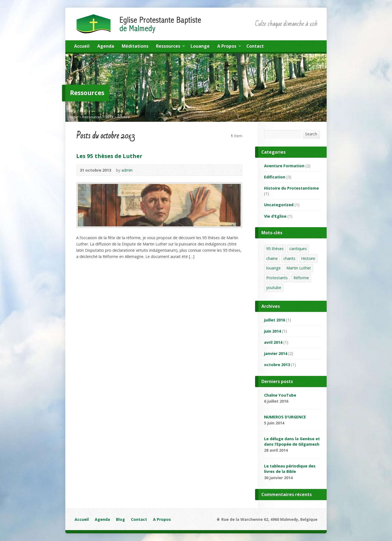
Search (311, 134)
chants (289, 258)
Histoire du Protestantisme (291, 188)
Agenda (106, 46)
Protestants (277, 278)
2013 (109, 117)
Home (73, 117)
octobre (123, 117)
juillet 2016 (275, 320)
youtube (274, 288)
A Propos (229, 47)
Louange (200, 46)
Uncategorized (279, 205)
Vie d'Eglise (275, 216)
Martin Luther (299, 268)
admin (127, 170)
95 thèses (275, 249)
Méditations (135, 46)
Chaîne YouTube (280, 395)
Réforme (301, 278)
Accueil (82, 46)
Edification (275, 177)
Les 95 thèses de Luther (109, 156)
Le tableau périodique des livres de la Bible (290, 469)
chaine (272, 258)
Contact (255, 46)
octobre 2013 (277, 365)
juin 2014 (272, 331)
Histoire (308, 258)
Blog (120, 519)
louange (273, 268)
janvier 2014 (276, 353)
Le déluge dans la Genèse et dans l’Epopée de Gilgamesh (292, 441)
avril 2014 (273, 342)
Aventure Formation (284, 166)
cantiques (298, 249)
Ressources (170, 47)
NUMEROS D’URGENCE (285, 417)
